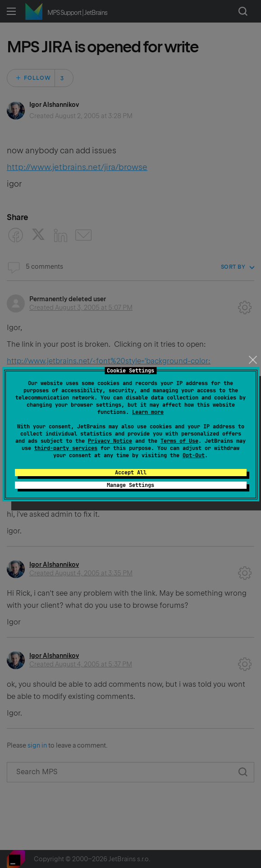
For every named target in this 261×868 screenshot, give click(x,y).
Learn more (148, 412)
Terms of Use (179, 441)
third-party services (66, 448)
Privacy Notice (110, 441)
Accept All (131, 473)
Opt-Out (194, 455)
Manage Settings (130, 485)
